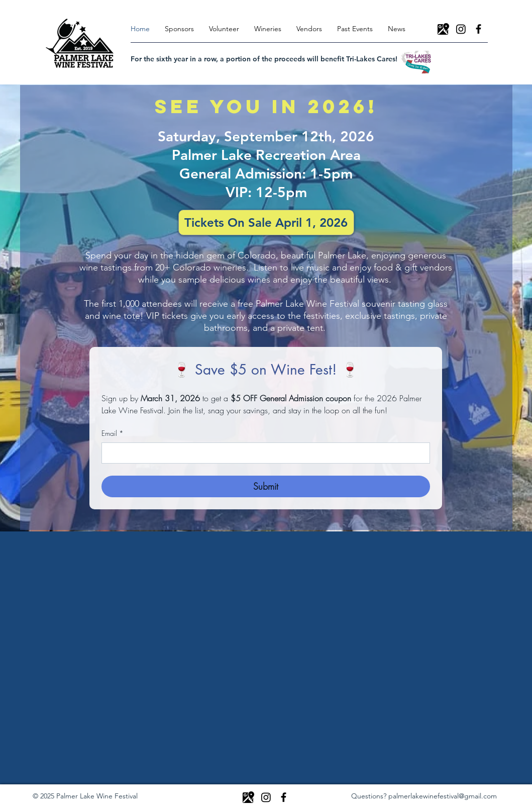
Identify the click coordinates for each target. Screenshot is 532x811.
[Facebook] (478, 29)
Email (113, 433)
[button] (268, 29)
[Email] (263, 453)
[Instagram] (461, 29)
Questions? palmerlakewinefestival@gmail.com (424, 796)
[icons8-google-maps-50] (443, 29)
